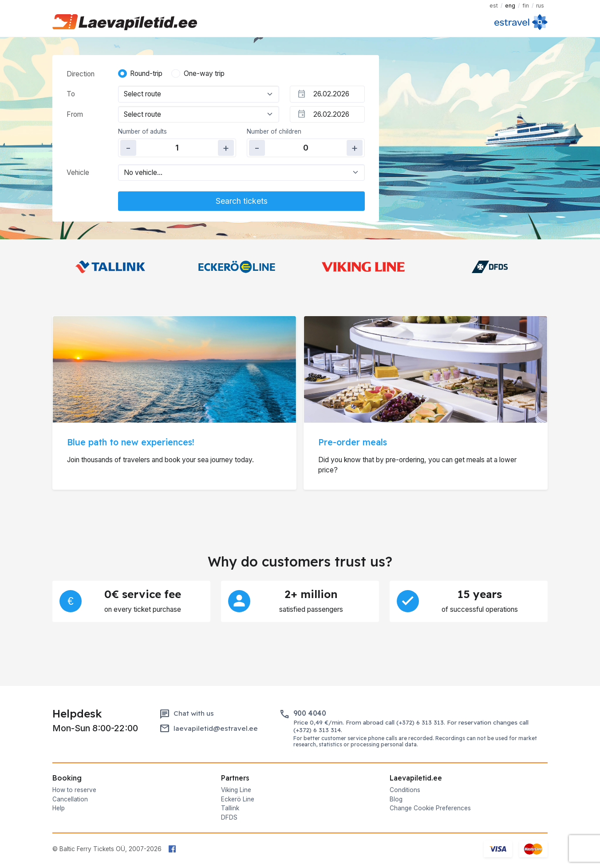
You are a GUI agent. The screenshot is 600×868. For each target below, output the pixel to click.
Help (59, 808)
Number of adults (142, 131)
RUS (540, 6)
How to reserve (74, 790)
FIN (526, 6)
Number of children (274, 131)
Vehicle (78, 172)
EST (494, 6)
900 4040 (310, 713)
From (75, 114)
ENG (510, 6)
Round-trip (146, 73)
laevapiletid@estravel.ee (216, 728)
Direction (81, 74)
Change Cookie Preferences (430, 808)
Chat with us (194, 713)
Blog (396, 799)
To (71, 94)
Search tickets (242, 201)
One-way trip (204, 73)
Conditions (405, 790)
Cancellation (70, 799)
